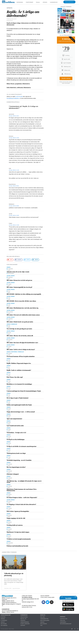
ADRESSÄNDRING (25, 622)
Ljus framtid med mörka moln (15, 426)
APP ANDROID (4, 625)
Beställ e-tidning (66, 78)
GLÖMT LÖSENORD (25, 624)
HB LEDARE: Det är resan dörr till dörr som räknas (21, 301)
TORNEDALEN (14, 324)
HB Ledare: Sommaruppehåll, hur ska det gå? (19, 287)
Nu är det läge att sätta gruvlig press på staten (19, 329)
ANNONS (42, 622)
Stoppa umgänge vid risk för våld (16, 518)
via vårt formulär (19, 97)
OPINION (45, 2)
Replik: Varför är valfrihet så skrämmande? (19, 370)
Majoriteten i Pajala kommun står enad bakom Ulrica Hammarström (22, 490)
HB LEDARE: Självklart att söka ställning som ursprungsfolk (24, 294)
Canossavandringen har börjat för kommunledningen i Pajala (24, 391)
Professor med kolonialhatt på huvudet (17, 546)
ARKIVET (3, 622)
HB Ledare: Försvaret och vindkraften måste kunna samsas (23, 315)
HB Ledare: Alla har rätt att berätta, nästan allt (20, 336)
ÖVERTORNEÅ (29, 2)
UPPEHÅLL (23, 620)
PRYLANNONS (44, 624)
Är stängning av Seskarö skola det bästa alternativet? (21, 504)
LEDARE (8, 276)
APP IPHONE (4, 624)
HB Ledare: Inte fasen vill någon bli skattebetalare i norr (22, 343)
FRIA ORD (42, 617)
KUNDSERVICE (54, 2)
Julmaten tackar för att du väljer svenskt (18, 272)
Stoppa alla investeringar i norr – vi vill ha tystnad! (21, 412)
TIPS (41, 625)
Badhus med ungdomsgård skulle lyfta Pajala (19, 405)
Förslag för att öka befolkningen (16, 439)
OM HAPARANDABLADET (66, 624)
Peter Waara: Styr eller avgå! (15, 377)
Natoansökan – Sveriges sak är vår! (16, 433)
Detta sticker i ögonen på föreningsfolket (18, 511)
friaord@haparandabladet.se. (13, 98)
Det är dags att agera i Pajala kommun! (18, 398)
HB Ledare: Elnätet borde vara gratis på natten (20, 322)
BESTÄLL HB (23, 619)
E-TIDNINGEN (4, 620)
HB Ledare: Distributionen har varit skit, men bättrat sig (22, 308)
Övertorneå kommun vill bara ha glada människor (21, 356)
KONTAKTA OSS (64, 619)
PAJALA (38, 2)
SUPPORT (23, 625)
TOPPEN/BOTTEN (44, 619)
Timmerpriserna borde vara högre (16, 453)
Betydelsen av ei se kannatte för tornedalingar (19, 384)
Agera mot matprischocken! (14, 419)
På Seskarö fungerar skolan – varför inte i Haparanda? (22, 497)
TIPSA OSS (63, 620)
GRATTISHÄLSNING (45, 620)
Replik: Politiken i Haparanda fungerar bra (19, 363)
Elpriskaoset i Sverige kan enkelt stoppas (18, 532)
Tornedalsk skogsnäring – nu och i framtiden (19, 460)
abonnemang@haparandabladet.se (10, 611)
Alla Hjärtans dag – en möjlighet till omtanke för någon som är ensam (24, 482)
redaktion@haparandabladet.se (9, 602)
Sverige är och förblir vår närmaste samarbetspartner (22, 446)
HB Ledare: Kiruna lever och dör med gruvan (19, 280)
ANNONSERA (63, 622)
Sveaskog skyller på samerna (15, 525)
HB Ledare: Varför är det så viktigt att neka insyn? (21, 349)
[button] (10, 260)
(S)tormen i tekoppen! (13, 474)
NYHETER (3, 617)
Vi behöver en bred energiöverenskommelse (19, 539)
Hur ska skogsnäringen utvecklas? (16, 467)
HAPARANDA (20, 2)
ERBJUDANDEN (24, 617)
